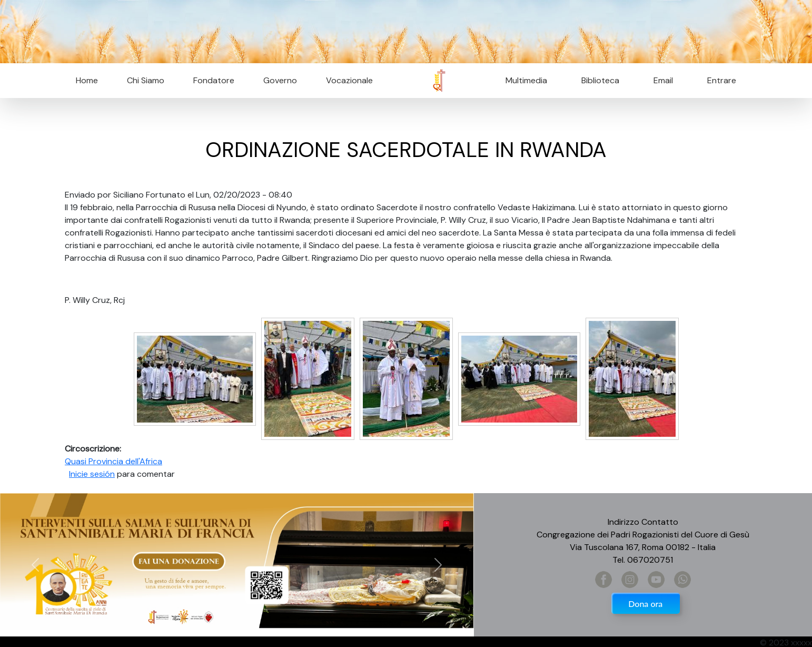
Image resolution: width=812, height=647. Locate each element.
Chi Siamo (146, 80)
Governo (280, 80)
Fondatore (214, 80)
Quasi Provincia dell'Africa (113, 461)
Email (660, 80)
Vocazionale (349, 80)
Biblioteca (600, 80)
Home (87, 80)
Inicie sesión (92, 474)
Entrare (722, 80)
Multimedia (526, 80)
